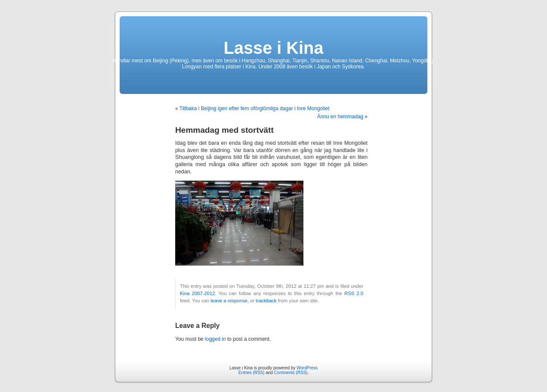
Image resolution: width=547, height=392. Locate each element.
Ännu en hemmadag (340, 117)
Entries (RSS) (251, 373)
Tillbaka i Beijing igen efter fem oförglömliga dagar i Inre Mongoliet (254, 108)
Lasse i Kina (273, 48)
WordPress (307, 368)
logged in (216, 339)
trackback (266, 301)
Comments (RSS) (291, 373)
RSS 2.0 (354, 293)
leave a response (229, 301)
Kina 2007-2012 (197, 293)
